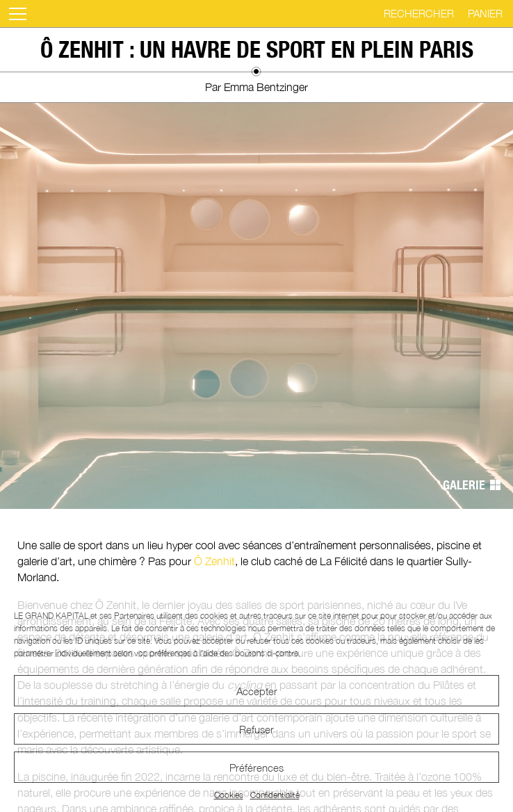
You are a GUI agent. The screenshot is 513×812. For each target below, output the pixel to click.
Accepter (257, 691)
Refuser (256, 729)
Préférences (256, 768)
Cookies (229, 795)
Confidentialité (275, 795)
